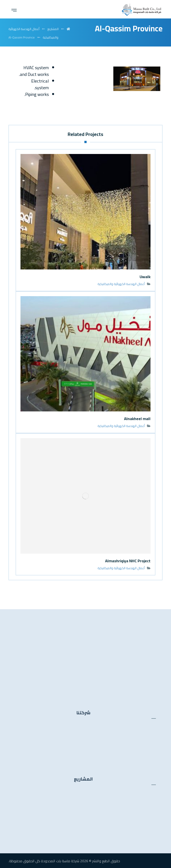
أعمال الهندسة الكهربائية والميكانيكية (121, 284)
